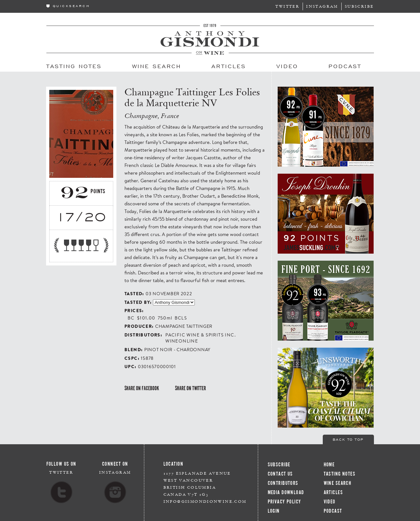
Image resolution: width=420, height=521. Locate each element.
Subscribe (359, 6)
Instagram (322, 6)
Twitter (287, 6)
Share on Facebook (142, 388)
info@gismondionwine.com (205, 501)
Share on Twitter (190, 388)
